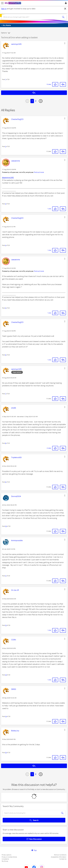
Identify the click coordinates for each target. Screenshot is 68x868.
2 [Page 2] (36, 101)
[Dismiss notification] (65, 9)
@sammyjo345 (8, 178)
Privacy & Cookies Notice (9, 857)
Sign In (65, 4)
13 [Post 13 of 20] (6, 675)
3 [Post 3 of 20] (6, 204)
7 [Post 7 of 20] (6, 394)
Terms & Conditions (60, 855)
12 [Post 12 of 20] (6, 625)
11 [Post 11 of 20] (6, 576)
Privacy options (6, 855)
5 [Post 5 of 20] (6, 308)
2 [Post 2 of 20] (6, 146)
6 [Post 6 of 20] (6, 355)
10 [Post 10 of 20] (6, 526)
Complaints (5, 859)
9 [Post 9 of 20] (6, 482)
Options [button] (4, 33)
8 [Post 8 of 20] (6, 443)
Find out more (39, 172)
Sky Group (5, 861)
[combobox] (31, 17)
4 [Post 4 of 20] (6, 245)
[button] (65, 43)
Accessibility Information (59, 857)
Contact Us (63, 859)
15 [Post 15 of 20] (6, 753)
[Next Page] (41, 101)
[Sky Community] (13, 3)
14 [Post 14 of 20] (6, 716)
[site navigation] (2, 3)
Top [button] (35, 850)
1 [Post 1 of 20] (5, 79)
